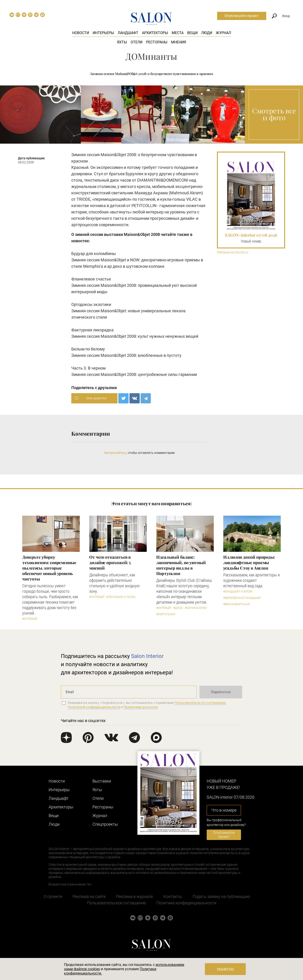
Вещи (192, 33)
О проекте (53, 896)
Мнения (179, 42)
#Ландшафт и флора (238, 592)
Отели (137, 42)
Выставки (102, 781)
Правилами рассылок (141, 707)
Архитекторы (155, 33)
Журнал (223, 33)
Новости (81, 33)
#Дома (178, 608)
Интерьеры (103, 33)
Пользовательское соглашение (116, 903)
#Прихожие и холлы (121, 597)
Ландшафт (128, 33)
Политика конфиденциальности (186, 903)
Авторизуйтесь (115, 453)
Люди (207, 33)
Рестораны (157, 42)
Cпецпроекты (105, 824)
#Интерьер (30, 619)
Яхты (122, 42)
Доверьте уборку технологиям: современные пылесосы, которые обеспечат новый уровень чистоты (49, 568)
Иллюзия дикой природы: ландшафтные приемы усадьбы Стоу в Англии (249, 562)
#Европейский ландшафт (242, 598)
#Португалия (166, 614)
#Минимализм (196, 608)
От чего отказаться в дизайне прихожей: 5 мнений (110, 562)
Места (178, 33)
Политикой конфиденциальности (94, 707)
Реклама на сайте (89, 896)
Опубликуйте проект (242, 16)
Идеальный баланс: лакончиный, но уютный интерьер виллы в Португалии (181, 565)
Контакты (173, 896)
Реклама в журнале (134, 896)
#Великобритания (237, 604)
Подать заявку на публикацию (221, 896)
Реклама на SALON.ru (233, 252)
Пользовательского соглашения (200, 703)
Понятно (225, 969)
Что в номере (224, 810)
